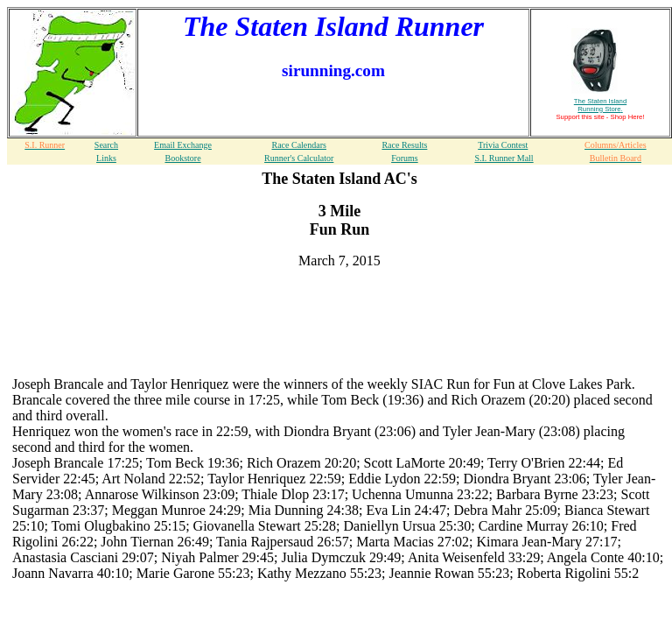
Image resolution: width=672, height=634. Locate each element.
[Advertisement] (339, 309)
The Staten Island (600, 105)
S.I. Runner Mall (504, 158)
